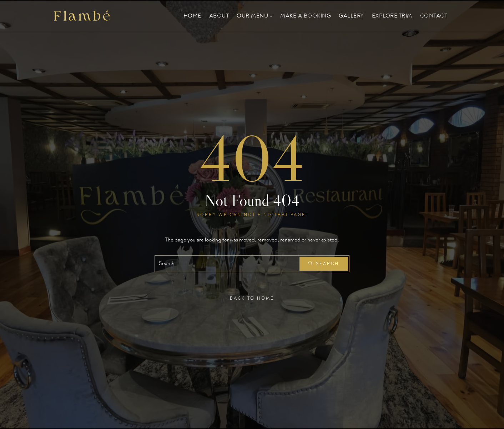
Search (324, 264)
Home (192, 16)
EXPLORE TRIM (392, 16)
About (219, 16)
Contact (434, 16)
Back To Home (252, 298)
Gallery (351, 16)
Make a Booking (306, 16)
